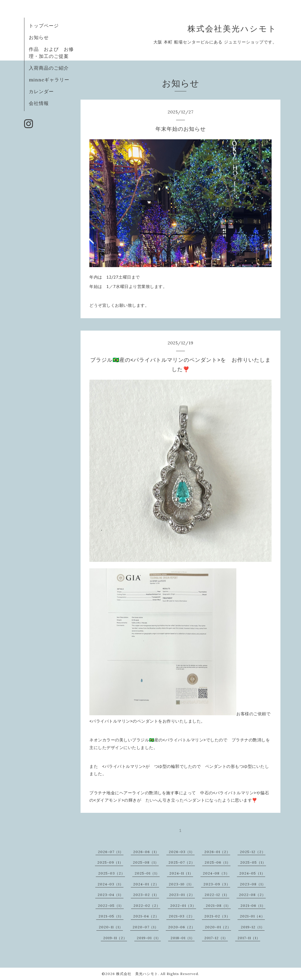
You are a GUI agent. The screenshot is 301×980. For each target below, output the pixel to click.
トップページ (44, 26)
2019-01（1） (149, 938)
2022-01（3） (183, 906)
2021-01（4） (252, 916)
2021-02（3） (217, 916)
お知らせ (39, 37)
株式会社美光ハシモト (232, 29)
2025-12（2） (253, 852)
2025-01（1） (147, 873)
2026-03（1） (182, 852)
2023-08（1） (253, 884)
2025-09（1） (110, 862)
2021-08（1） (218, 906)
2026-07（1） (111, 852)
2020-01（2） (218, 927)
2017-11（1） (249, 938)
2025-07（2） (182, 862)
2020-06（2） (182, 927)
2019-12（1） (253, 927)
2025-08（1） (146, 862)
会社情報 (39, 103)
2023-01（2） (182, 895)
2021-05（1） (111, 916)
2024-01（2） (146, 884)
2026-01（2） (217, 852)
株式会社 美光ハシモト (137, 974)
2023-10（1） (181, 884)
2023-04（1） (111, 895)
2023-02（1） (146, 895)
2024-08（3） (216, 873)
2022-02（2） (147, 906)
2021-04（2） (146, 916)
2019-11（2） (115, 938)
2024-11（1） (181, 873)
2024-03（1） (111, 884)
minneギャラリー (49, 80)
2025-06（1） (218, 862)
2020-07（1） (146, 927)
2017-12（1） (216, 938)
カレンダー (41, 91)
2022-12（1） (217, 895)
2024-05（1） (252, 873)
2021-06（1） (253, 906)
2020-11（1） (111, 927)
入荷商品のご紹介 (49, 68)
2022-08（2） (252, 895)
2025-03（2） (112, 873)
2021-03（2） (182, 916)
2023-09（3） (217, 884)
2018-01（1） (183, 938)
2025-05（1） (253, 862)
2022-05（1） (111, 906)
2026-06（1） (146, 852)
